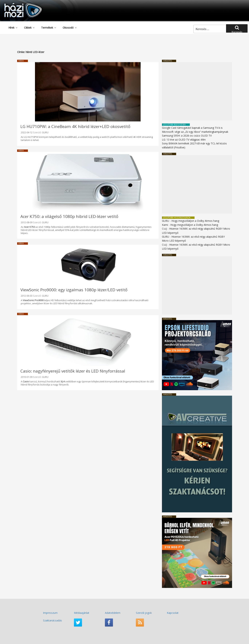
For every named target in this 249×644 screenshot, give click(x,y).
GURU (45, 132)
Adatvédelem (113, 613)
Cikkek (30, 28)
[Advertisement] (197, 91)
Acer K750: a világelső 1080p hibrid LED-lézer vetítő (69, 216)
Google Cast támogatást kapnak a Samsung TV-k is (192, 128)
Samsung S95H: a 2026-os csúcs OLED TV (187, 136)
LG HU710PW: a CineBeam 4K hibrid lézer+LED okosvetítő (75, 126)
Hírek (13, 28)
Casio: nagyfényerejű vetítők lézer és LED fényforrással (73, 371)
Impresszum (50, 613)
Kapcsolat (173, 613)
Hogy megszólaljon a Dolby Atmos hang (195, 221)
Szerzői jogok (144, 613)
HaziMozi (18, 4)
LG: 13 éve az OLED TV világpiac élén (184, 140)
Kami (165, 225)
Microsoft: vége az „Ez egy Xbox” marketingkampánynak (195, 132)
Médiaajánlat (82, 613)
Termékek (49, 28)
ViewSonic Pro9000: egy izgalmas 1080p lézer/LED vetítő (74, 290)
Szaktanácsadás (52, 620)
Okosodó (70, 28)
